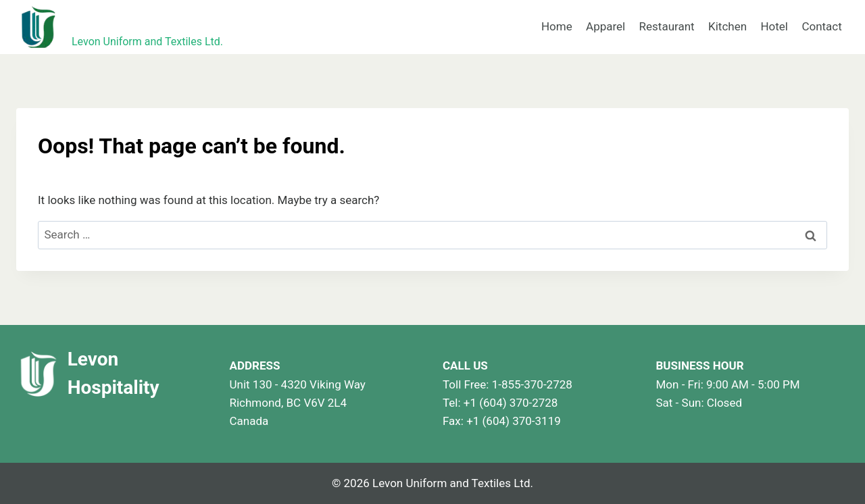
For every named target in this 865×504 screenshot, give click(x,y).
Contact (821, 26)
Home (557, 26)
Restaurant (667, 26)
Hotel (774, 26)
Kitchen (727, 26)
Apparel (605, 26)
